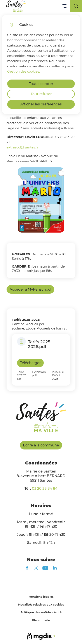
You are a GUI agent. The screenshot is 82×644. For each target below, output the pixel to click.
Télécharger (30, 363)
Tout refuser (41, 94)
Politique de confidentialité (41, 612)
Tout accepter (41, 84)
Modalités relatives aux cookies (41, 604)
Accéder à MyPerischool (30, 289)
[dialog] (41, 65)
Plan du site (41, 620)
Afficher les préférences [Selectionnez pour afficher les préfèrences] (41, 104)
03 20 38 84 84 (45, 488)
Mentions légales (41, 597)
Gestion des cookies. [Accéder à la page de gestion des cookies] (24, 71)
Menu (64, 6)
